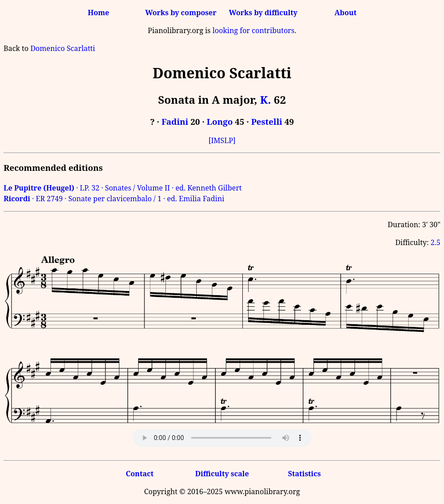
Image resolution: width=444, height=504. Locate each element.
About (345, 13)
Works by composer (181, 13)
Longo (220, 121)
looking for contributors (253, 30)
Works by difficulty (263, 13)
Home (98, 13)
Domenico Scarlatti (63, 48)
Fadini (175, 121)
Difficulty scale (222, 474)
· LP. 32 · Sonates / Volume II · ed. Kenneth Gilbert (123, 188)
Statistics (304, 474)
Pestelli (267, 121)
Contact (140, 474)
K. (265, 100)
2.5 (436, 242)
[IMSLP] (222, 140)
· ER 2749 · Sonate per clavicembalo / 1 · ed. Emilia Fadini (114, 199)
